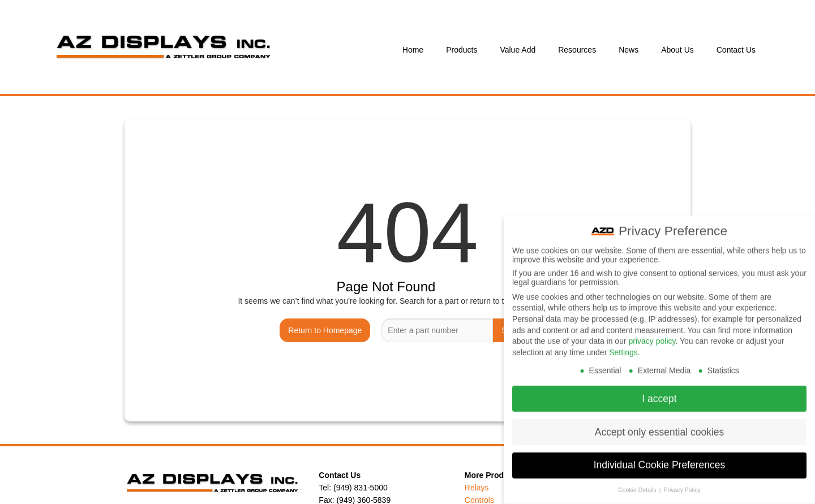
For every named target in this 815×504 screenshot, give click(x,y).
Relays (477, 488)
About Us (677, 50)
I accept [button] (659, 390)
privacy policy (652, 333)
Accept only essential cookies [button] (660, 424)
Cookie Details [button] (638, 482)
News (629, 50)
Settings (623, 344)
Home (413, 50)
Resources (577, 50)
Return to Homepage (325, 330)
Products (462, 50)
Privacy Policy (682, 482)
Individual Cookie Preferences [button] (660, 457)
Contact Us (736, 50)
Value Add (518, 50)
